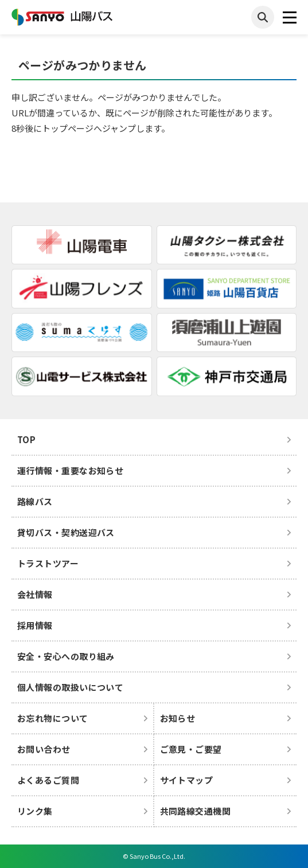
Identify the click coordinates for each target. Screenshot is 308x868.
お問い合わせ (44, 749)
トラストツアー (48, 563)
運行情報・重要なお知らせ (70, 470)
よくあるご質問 (48, 780)
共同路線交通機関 (196, 811)
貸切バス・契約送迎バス (66, 532)
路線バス (35, 501)
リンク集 (35, 811)
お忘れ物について (53, 718)
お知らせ (178, 718)
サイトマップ (187, 780)
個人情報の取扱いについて (70, 687)
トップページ (68, 128)
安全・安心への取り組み (66, 656)
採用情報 (35, 625)
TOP (26, 439)
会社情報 (35, 594)
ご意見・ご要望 (191, 749)
